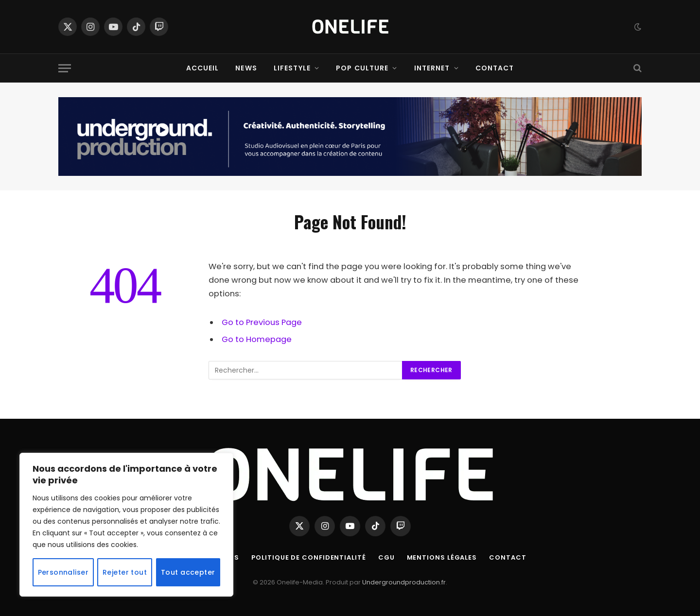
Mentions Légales (442, 557)
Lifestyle (292, 68)
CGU (386, 557)
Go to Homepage (257, 339)
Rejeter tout (125, 572)
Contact (495, 68)
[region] (126, 525)
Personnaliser (63, 572)
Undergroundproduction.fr (404, 582)
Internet (432, 68)
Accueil (203, 68)
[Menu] (65, 68)
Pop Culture (362, 68)
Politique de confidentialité (308, 557)
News (246, 68)
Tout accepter (188, 572)
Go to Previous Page (262, 322)
